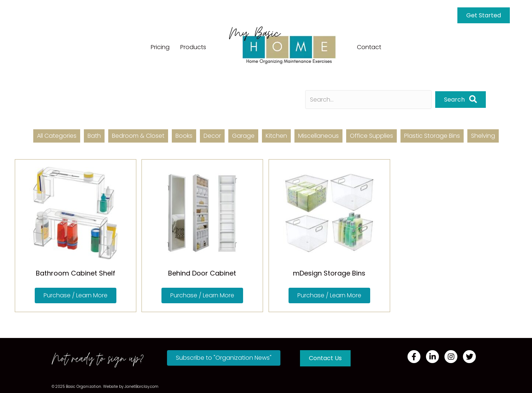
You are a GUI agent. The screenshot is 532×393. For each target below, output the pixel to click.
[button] (76, 295)
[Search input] (368, 100)
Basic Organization (83, 387)
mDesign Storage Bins (329, 273)
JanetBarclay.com (141, 387)
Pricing (160, 47)
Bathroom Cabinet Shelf (76, 273)
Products (193, 47)
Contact (369, 47)
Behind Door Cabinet (202, 273)
